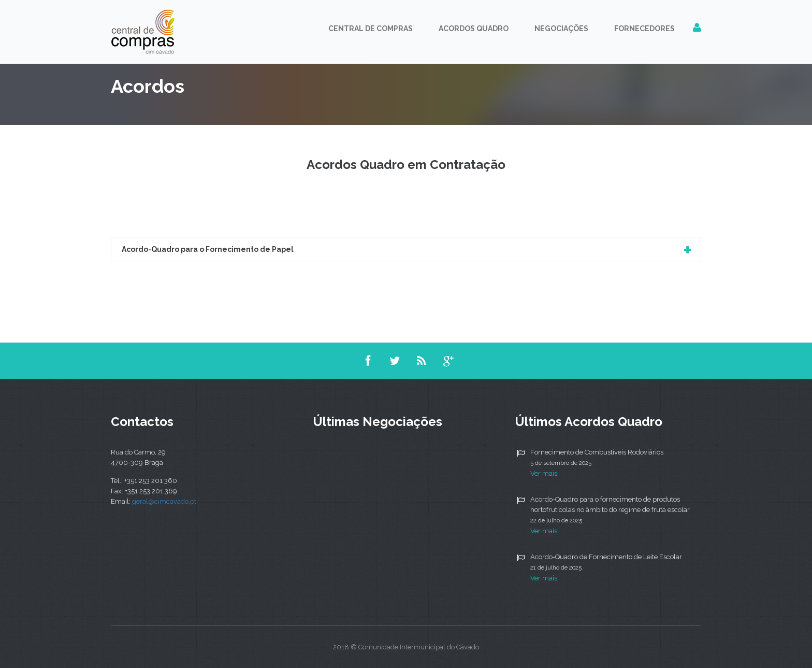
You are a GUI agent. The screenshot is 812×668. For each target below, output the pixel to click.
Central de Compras (371, 29)
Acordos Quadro (474, 29)
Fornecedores (644, 29)
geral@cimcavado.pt (164, 501)
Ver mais (544, 473)
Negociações (561, 29)
